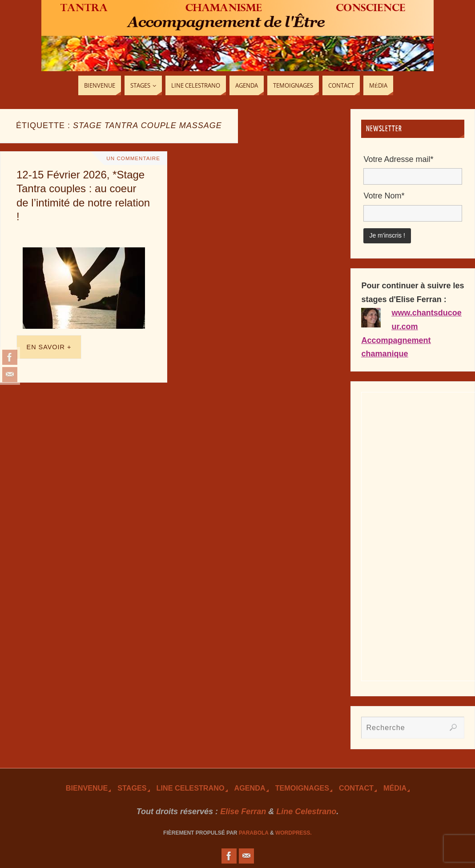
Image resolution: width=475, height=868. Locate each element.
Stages (132, 788)
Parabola (254, 833)
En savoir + (49, 347)
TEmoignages (302, 788)
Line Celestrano (191, 788)
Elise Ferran (243, 811)
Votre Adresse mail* (398, 159)
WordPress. (294, 833)
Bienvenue (87, 788)
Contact (356, 788)
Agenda (250, 788)
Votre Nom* (384, 196)
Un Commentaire (131, 158)
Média (395, 788)
